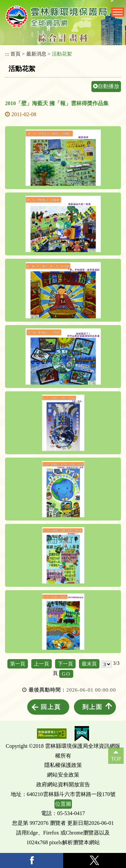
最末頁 (89, 664)
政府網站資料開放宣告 (63, 784)
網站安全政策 (63, 775)
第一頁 (18, 664)
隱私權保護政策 (63, 765)
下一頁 (65, 664)
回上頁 (51, 707)
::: (7, 54)
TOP (116, 759)
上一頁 (41, 664)
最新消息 (36, 54)
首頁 (15, 54)
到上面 (92, 707)
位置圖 (63, 804)
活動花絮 (62, 54)
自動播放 (106, 86)
